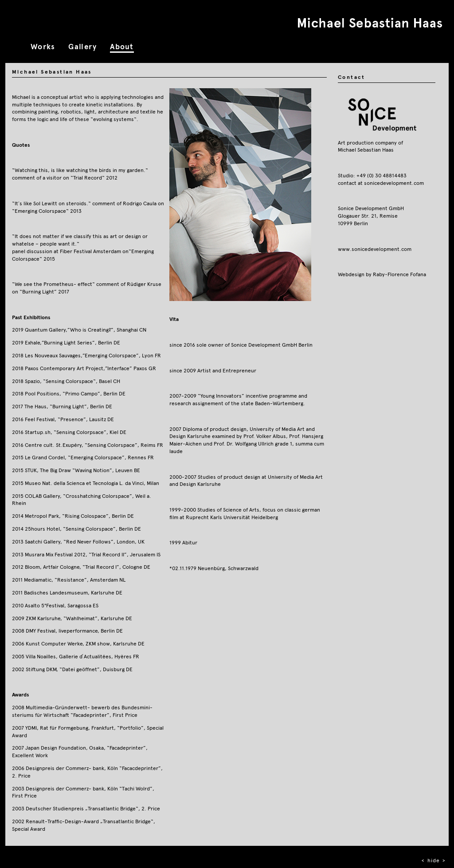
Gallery (82, 47)
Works (43, 47)
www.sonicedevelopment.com (375, 249)
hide (434, 860)
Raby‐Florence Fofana (399, 274)
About (122, 47)
